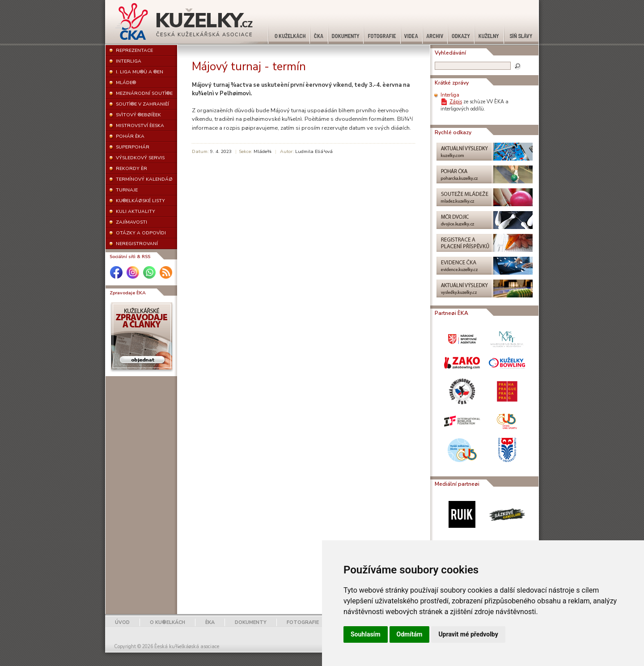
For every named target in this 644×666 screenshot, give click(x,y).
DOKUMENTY (251, 622)
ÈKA (210, 622)
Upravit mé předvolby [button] (468, 634)
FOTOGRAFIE (303, 622)
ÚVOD (122, 622)
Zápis (456, 102)
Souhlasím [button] (366, 634)
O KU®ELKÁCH (167, 622)
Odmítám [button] (410, 634)
